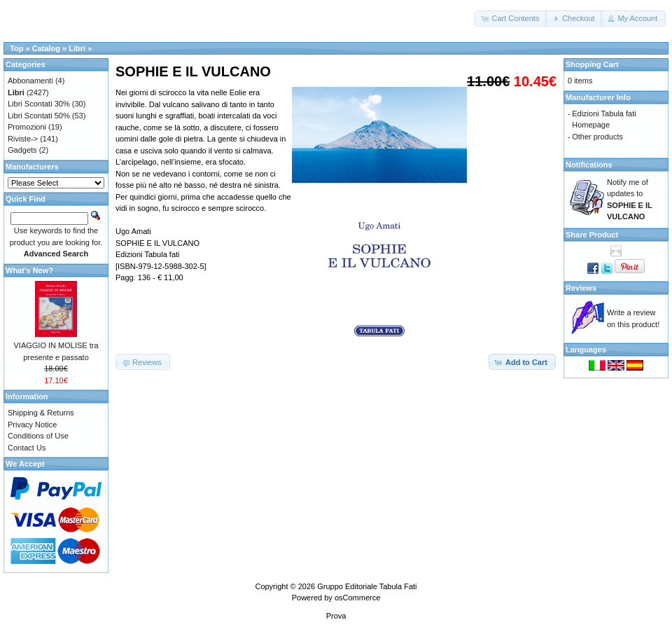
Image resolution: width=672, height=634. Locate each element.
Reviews (581, 288)
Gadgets (22, 150)
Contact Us (27, 448)
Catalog (46, 48)
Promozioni (27, 127)
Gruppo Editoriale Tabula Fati (367, 586)
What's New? (29, 270)
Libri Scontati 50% (39, 116)
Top (16, 48)
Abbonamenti (30, 81)
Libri (77, 48)
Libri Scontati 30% (39, 104)
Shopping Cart (592, 64)
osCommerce (357, 598)
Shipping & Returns (41, 413)
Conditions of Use (38, 436)
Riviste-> (23, 139)
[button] (511, 19)
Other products (597, 137)
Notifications (589, 165)
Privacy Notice (32, 425)
